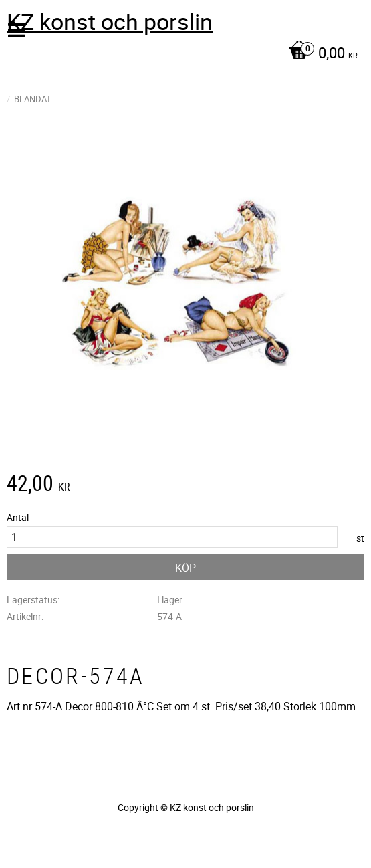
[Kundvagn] (182, 54)
